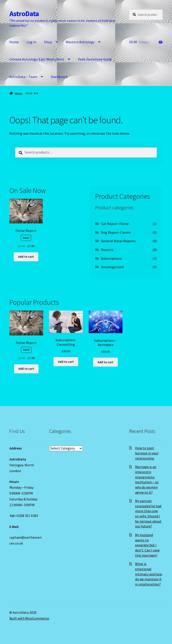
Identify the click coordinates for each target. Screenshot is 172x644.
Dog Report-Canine (116, 232)
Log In (31, 42)
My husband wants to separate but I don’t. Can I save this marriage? (147, 545)
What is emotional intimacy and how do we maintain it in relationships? (148, 574)
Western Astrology (80, 42)
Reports (107, 250)
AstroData (24, 14)
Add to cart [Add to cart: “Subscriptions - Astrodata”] (105, 362)
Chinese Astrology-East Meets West (37, 59)
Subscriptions (112, 258)
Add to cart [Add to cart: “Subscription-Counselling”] (66, 362)
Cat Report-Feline (115, 224)
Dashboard (59, 77)
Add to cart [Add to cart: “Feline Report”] (26, 257)
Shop (48, 42)
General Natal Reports (118, 241)
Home (14, 42)
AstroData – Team (23, 77)
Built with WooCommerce (29, 618)
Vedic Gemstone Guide (95, 59)
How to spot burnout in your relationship (147, 453)
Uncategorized (112, 267)
